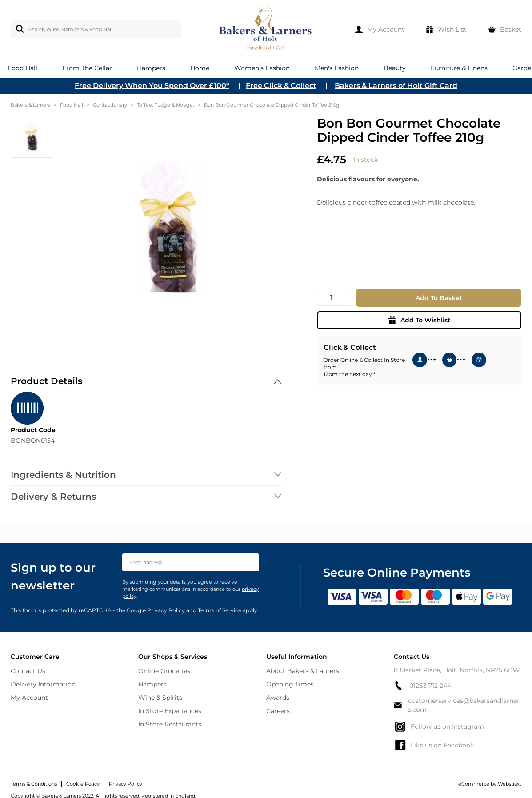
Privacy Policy (126, 784)
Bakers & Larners (30, 105)
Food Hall (72, 105)
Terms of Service (220, 610)
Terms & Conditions (34, 784)
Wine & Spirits (160, 698)
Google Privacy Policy (156, 610)
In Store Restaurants (170, 724)
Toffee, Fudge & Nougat (166, 105)
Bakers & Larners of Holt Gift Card (396, 86)
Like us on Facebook (434, 745)
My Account (29, 698)
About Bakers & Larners (303, 671)
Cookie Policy (83, 784)
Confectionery (110, 105)
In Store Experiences (170, 711)
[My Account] (380, 29)
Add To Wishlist (419, 320)
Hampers (152, 684)
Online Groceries (164, 671)
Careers (278, 711)
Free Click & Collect (281, 86)
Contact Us (28, 671)
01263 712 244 (422, 685)
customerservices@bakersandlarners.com (457, 705)
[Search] (18, 29)
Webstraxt (510, 784)
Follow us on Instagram (439, 726)
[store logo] (266, 29)
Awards (278, 698)
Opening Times (290, 684)
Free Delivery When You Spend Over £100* (152, 86)
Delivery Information (43, 684)
